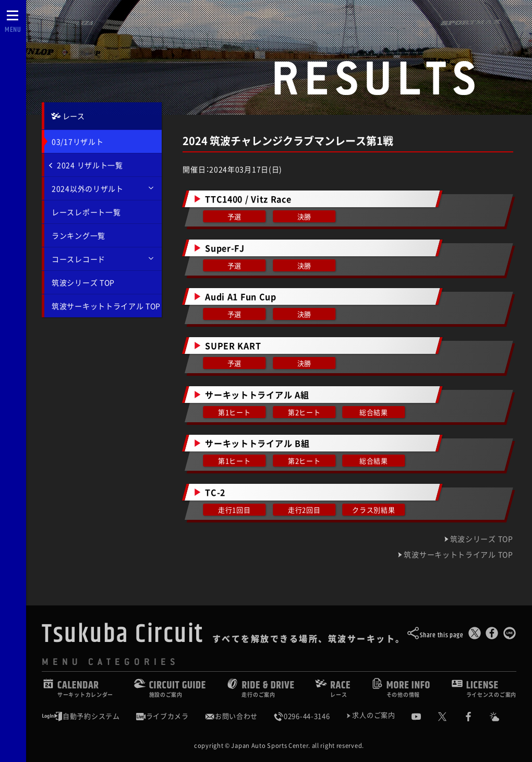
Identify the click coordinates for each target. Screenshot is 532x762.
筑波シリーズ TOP (83, 282)
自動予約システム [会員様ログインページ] (81, 716)
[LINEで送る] (510, 635)
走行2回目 (304, 510)
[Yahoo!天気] (502, 717)
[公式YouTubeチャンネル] (424, 717)
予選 (234, 216)
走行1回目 (234, 510)
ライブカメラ (162, 716)
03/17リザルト (77, 141)
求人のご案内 (373, 716)
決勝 (304, 216)
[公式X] (450, 717)
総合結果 (374, 412)
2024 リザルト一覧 (86, 165)
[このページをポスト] (475, 635)
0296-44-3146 (301, 716)
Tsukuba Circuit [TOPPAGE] (123, 634)
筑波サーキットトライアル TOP (106, 306)
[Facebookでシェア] (492, 635)
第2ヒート (304, 412)
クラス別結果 (374, 510)
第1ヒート (234, 412)
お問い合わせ (231, 716)
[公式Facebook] (476, 717)
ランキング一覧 (78, 235)
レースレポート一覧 (86, 212)
